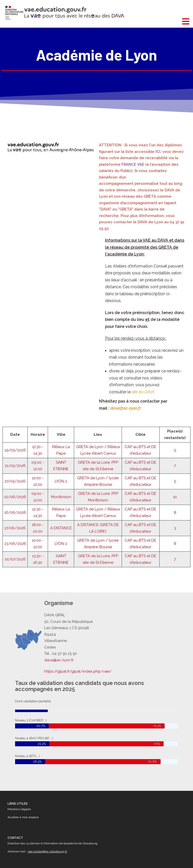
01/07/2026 (15, 535)
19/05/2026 (15, 426)
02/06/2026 (15, 472)
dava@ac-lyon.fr (60, 659)
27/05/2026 (15, 457)
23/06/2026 (15, 519)
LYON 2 (61, 457)
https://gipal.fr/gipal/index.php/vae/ (79, 670)
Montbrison (61, 472)
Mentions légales (19, 809)
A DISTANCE (61, 504)
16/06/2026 (15, 488)
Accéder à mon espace (23, 817)
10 (175, 472)
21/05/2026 (15, 441)
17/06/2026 (15, 504)
